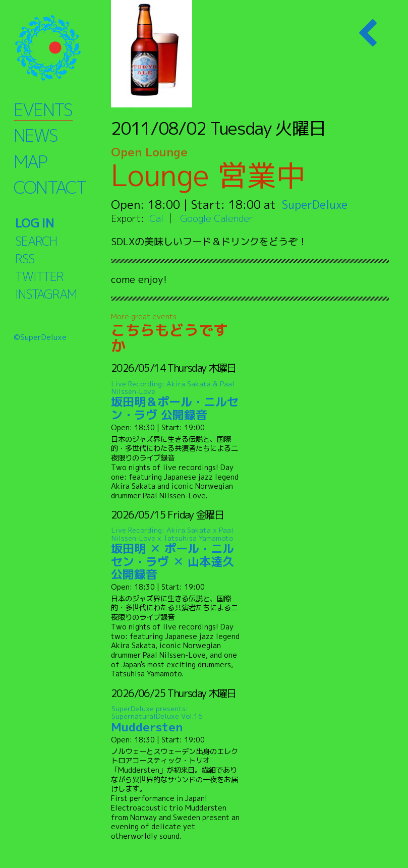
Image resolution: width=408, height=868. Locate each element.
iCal (155, 218)
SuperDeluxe (316, 204)
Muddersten (176, 719)
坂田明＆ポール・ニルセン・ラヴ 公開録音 (176, 401)
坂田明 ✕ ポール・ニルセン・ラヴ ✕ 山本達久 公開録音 (176, 554)
